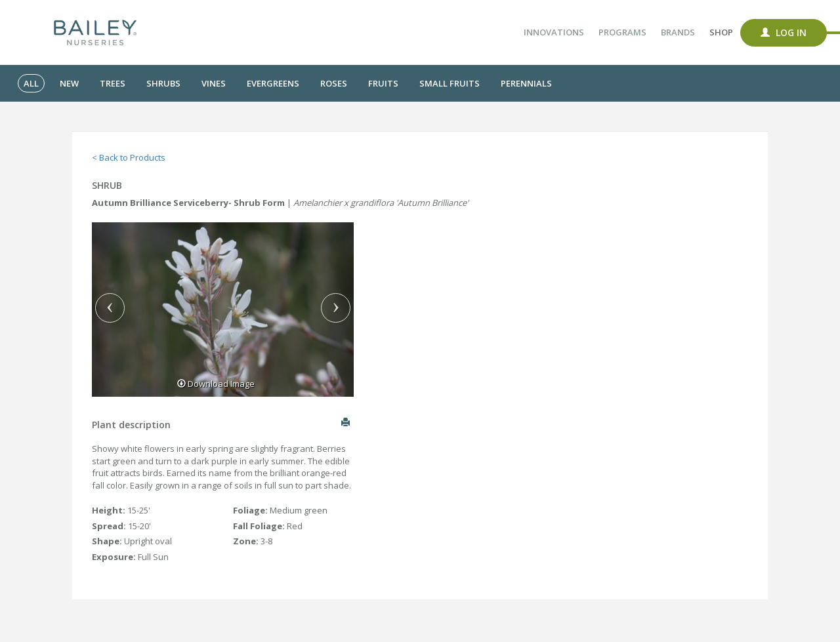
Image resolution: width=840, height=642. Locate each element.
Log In (784, 32)
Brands (678, 32)
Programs (622, 32)
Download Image (216, 384)
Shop (721, 32)
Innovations (554, 32)
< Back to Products (129, 157)
